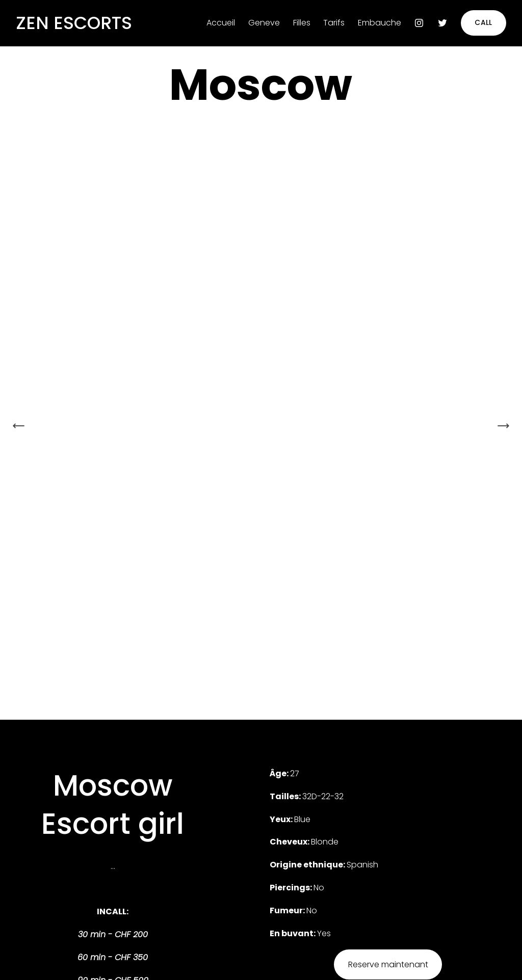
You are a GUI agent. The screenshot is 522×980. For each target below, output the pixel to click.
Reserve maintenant (388, 964)
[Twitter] (442, 23)
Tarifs (334, 23)
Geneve (264, 23)
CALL (483, 23)
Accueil (221, 23)
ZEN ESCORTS (74, 23)
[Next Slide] (503, 426)
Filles (302, 23)
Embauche (380, 23)
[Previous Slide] (19, 426)
